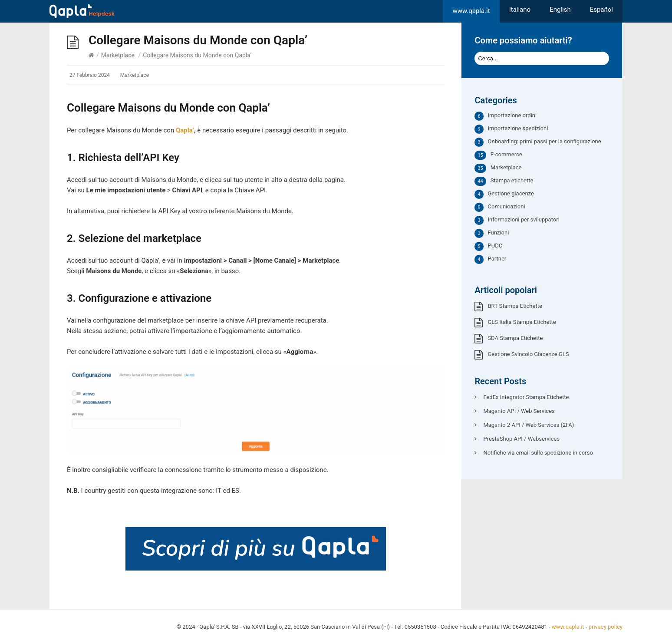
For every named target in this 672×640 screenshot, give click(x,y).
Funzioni (499, 233)
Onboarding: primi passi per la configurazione (545, 141)
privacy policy (606, 627)
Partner (497, 259)
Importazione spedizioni (518, 128)
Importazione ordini (512, 115)
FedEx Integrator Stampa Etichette (526, 397)
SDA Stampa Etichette (515, 338)
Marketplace (118, 55)
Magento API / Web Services (519, 411)
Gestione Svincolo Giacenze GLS (528, 354)
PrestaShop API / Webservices (521, 439)
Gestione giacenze (511, 193)
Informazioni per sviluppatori (524, 219)
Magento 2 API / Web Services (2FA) (529, 425)
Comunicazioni (507, 206)
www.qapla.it (471, 11)
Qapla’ (185, 130)
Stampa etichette (512, 180)
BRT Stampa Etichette (515, 306)
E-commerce (506, 154)
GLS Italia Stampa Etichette (522, 322)
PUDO (495, 246)
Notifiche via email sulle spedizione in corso (538, 453)
